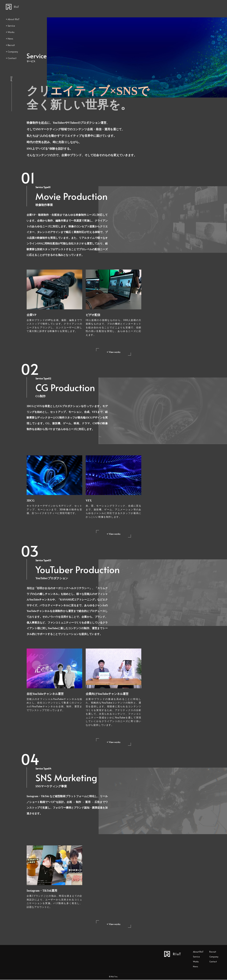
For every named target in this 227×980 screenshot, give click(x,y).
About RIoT (14, 19)
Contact (12, 58)
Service (11, 26)
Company (13, 52)
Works (11, 32)
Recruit (11, 45)
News (10, 38)
